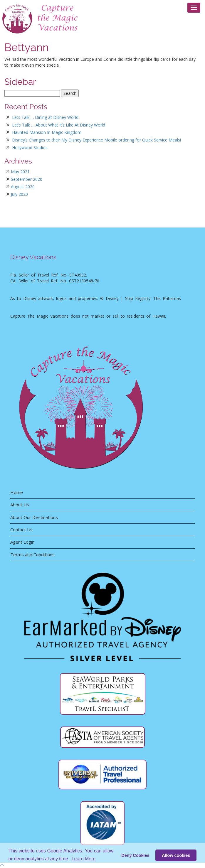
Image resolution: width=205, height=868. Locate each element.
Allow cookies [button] (176, 855)
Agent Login (22, 542)
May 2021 (20, 172)
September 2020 (27, 179)
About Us (20, 505)
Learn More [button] (84, 859)
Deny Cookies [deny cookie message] (135, 855)
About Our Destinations (34, 517)
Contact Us (21, 530)
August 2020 (23, 187)
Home (17, 492)
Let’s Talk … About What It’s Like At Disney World (59, 125)
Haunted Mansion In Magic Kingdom (47, 132)
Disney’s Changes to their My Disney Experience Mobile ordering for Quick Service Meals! (96, 140)
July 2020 (19, 194)
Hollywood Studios (30, 148)
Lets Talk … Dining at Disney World (45, 117)
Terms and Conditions (32, 554)
